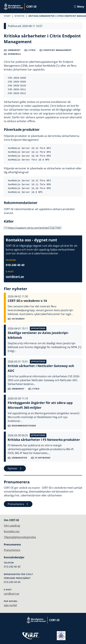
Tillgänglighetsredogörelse (20, 537)
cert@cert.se (15, 277)
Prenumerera (18, 504)
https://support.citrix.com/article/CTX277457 (34, 228)
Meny (79, 7)
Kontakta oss (12, 531)
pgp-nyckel (10, 605)
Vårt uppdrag (12, 526)
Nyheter (20, 16)
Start (7, 16)
